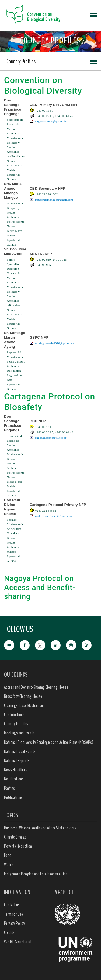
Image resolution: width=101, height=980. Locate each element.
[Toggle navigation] (93, 15)
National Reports (17, 761)
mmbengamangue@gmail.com (54, 200)
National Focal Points (20, 751)
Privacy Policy (15, 923)
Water (8, 865)
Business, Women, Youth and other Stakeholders (40, 828)
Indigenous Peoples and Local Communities (36, 874)
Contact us (12, 905)
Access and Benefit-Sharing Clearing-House (36, 687)
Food (8, 855)
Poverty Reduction (18, 846)
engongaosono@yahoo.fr (51, 121)
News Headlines (16, 770)
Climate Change (15, 837)
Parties (10, 788)
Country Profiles (21, 61)
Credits (9, 932)
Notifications (14, 779)
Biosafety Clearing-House (23, 696)
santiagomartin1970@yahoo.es (54, 343)
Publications (13, 797)
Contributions (14, 715)
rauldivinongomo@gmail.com (54, 516)
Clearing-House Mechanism (24, 705)
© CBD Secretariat (18, 942)
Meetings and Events (19, 733)
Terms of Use (14, 914)
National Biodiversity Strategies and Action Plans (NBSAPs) (49, 742)
